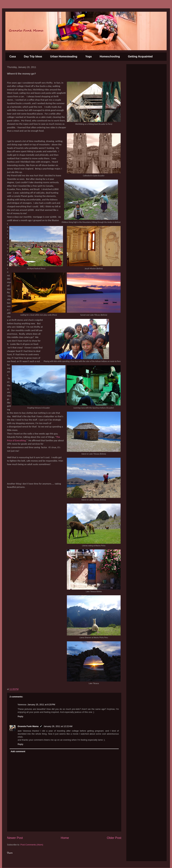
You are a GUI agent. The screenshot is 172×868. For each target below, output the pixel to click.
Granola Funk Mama (28, 726)
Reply (20, 716)
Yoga (89, 56)
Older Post (114, 838)
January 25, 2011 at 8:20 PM (41, 705)
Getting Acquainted (140, 56)
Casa (13, 56)
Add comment (18, 751)
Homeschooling (110, 56)
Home (65, 838)
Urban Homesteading (64, 56)
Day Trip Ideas (33, 56)
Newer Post (15, 838)
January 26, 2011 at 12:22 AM (58, 726)
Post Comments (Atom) (32, 845)
